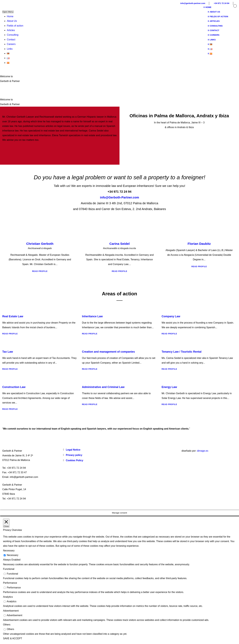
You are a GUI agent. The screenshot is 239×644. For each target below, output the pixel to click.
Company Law (171, 316)
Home (10, 16)
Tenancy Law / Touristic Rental (181, 352)
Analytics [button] (8, 597)
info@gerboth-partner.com (193, 3)
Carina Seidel (119, 244)
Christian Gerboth (40, 244)
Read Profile (40, 271)
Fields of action (15, 26)
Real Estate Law (13, 316)
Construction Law (14, 387)
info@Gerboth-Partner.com (120, 197)
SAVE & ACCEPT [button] (13, 638)
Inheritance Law (92, 316)
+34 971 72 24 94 (221, 3)
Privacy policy (74, 455)
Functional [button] (9, 569)
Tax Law (8, 352)
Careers (11, 44)
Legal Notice (73, 450)
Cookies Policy (75, 460)
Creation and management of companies (108, 352)
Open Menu (8, 12)
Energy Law (169, 387)
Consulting (13, 35)
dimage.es (203, 451)
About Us (12, 21)
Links (10, 49)
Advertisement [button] (11, 611)
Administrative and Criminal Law (103, 387)
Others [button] (7, 625)
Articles (11, 30)
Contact (11, 40)
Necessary (12, 555)
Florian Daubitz (199, 244)
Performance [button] (10, 583)
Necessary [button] (9, 551)
